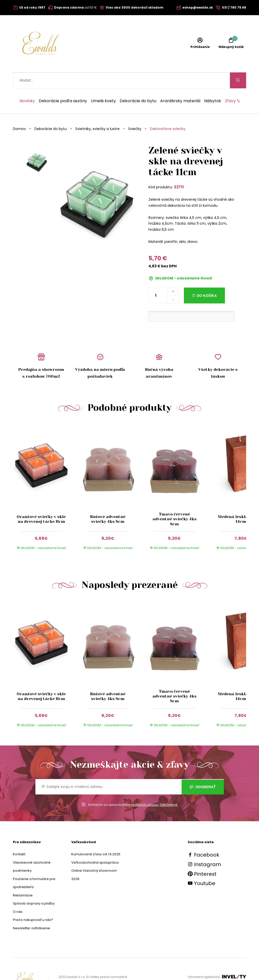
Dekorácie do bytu (138, 85)
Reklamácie (23, 879)
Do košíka (207, 280)
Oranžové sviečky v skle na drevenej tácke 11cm (41, 503)
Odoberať (203, 771)
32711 (179, 171)
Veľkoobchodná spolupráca (95, 847)
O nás (18, 896)
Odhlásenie (168, 789)
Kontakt (19, 838)
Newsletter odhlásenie (31, 912)
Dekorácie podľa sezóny (63, 85)
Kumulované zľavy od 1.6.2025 (96, 838)
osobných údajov (145, 789)
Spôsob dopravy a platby (34, 887)
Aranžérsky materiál (180, 85)
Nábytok (213, 85)
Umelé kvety (103, 85)
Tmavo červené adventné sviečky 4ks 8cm (174, 503)
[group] (46, 474)
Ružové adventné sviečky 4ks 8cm (108, 503)
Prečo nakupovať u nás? (33, 904)
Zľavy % (232, 85)
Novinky (27, 85)
